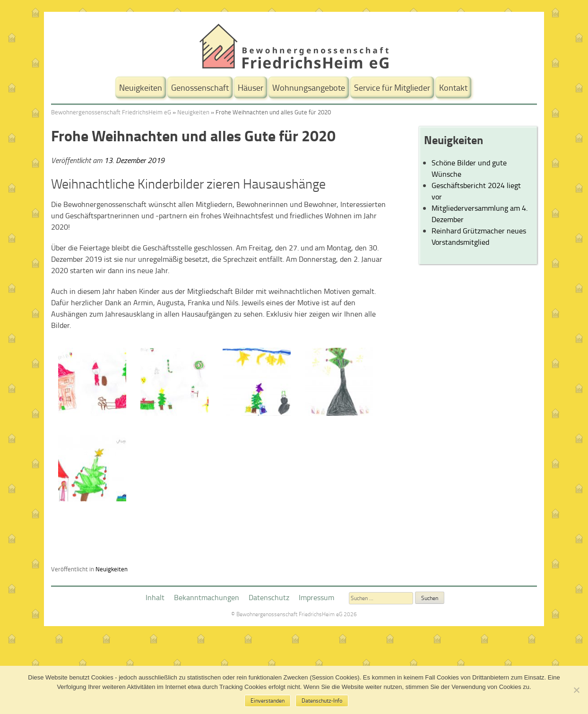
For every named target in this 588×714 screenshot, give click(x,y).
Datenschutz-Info (322, 701)
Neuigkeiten (141, 87)
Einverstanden (268, 701)
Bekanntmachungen (207, 597)
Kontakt (453, 87)
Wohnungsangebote (309, 87)
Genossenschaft (200, 87)
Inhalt (155, 597)
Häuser (251, 87)
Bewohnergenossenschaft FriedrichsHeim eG (111, 112)
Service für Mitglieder (392, 87)
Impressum (316, 597)
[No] (576, 690)
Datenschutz (269, 597)
